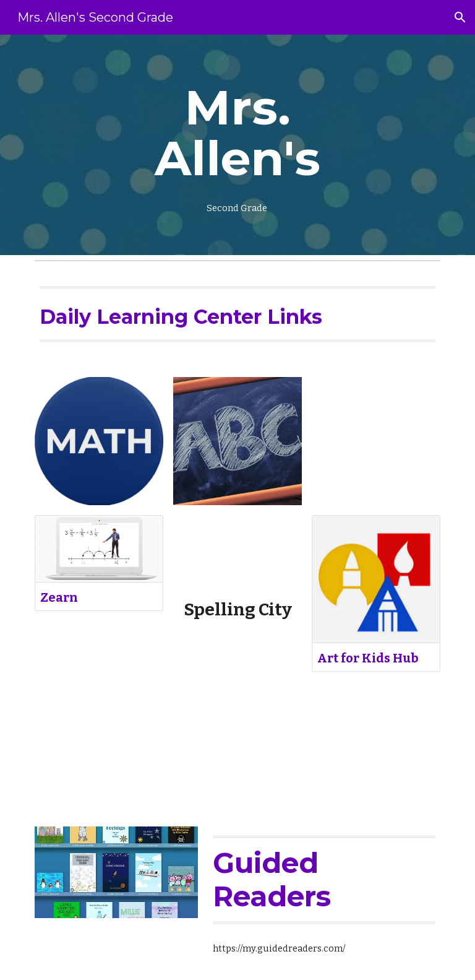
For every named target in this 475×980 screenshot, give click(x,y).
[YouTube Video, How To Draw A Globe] (376, 441)
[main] (237, 145)
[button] (460, 17)
